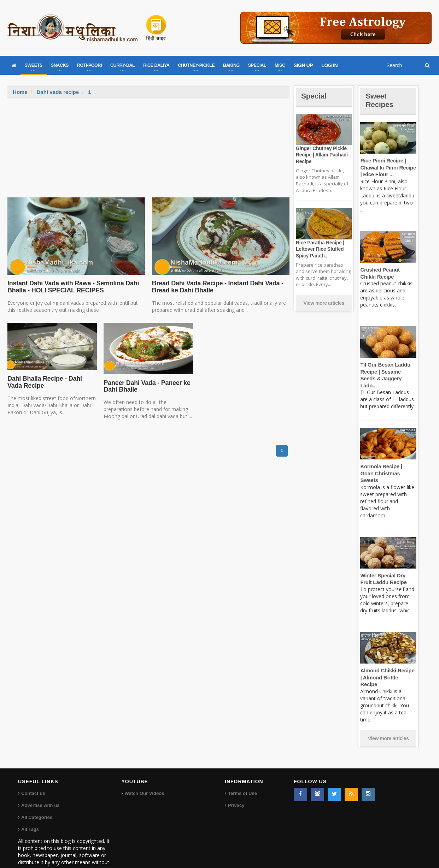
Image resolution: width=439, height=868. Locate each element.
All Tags (30, 808)
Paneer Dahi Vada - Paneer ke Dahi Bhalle (146, 386)
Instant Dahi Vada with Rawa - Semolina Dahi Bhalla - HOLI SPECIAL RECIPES (72, 287)
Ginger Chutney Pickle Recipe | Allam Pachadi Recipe (321, 155)
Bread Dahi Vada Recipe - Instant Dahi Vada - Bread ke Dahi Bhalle (217, 287)
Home (20, 92)
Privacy (236, 784)
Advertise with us (40, 784)
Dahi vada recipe (57, 92)
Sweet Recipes (380, 100)
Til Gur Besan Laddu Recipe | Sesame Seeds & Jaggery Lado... (388, 371)
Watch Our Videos (144, 772)
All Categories (37, 796)
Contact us (33, 772)
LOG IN (329, 65)
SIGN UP (303, 65)
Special (314, 96)
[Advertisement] (148, 151)
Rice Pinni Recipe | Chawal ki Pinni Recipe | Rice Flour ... (388, 167)
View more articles (324, 303)
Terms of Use (242, 772)
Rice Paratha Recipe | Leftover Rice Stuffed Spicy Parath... (320, 249)
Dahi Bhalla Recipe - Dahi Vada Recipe (52, 382)
